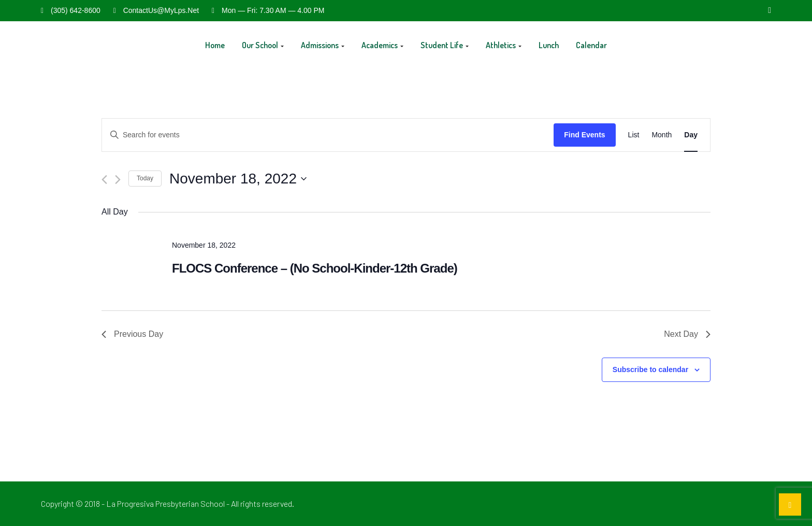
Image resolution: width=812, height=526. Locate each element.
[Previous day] (104, 180)
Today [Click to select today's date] (145, 178)
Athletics (504, 45)
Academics (382, 45)
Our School (263, 45)
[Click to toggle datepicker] (238, 179)
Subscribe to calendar (650, 369)
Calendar (591, 45)
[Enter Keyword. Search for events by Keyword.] (328, 135)
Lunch (549, 45)
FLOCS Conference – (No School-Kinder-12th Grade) (315, 268)
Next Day (687, 334)
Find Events (584, 135)
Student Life (445, 45)
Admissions (323, 45)
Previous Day (132, 334)
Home (215, 45)
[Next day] (118, 180)
